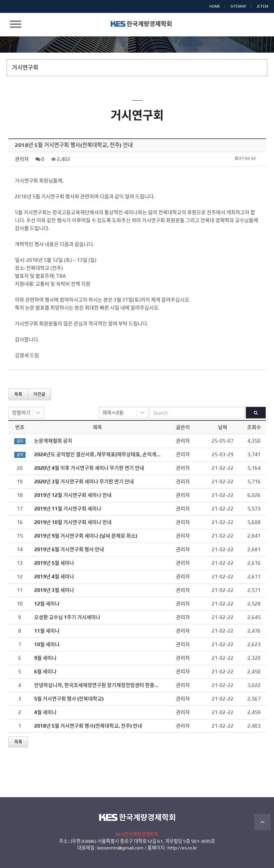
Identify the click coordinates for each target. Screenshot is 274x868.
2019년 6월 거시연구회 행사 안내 (69, 549)
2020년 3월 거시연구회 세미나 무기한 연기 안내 (84, 482)
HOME (215, 6)
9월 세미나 (45, 658)
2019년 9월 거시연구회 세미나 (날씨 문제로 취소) (86, 536)
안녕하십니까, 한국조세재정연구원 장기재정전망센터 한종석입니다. (104, 685)
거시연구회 (25, 68)
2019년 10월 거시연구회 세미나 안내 (73, 522)
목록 (18, 394)
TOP (262, 822)
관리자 (22, 159)
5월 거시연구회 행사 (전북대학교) (69, 699)
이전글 (39, 394)
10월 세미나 (47, 644)
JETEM (262, 6)
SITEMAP (238, 6)
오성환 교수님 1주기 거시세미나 (67, 617)
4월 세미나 (45, 712)
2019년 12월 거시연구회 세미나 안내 (73, 495)
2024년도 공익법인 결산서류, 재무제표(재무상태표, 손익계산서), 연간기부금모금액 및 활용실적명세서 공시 (145, 454)
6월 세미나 (45, 672)
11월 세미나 (47, 631)
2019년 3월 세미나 (54, 590)
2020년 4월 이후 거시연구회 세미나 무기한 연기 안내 (89, 468)
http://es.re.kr (182, 848)
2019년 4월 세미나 (54, 577)
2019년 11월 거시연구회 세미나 (68, 509)
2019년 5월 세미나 (54, 563)
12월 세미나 (47, 604)
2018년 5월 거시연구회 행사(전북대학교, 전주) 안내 (88, 726)
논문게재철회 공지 (53, 441)
